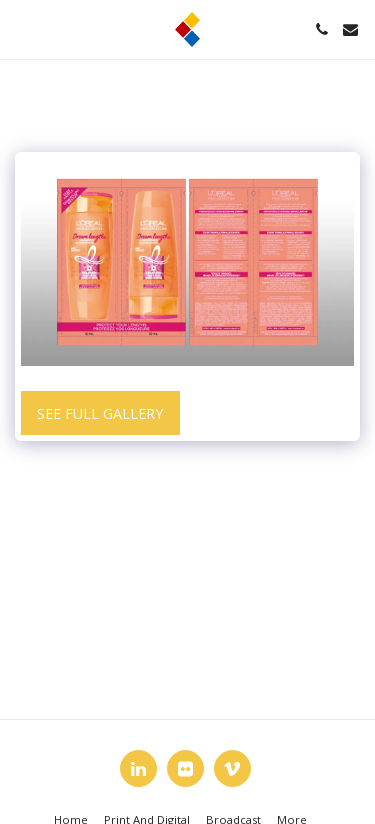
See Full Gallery (100, 413)
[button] (22, 28)
